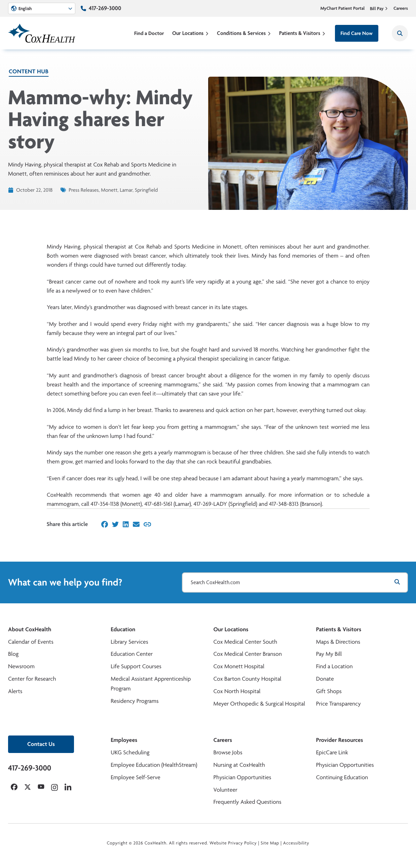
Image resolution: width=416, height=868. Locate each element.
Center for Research (32, 679)
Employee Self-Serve (135, 777)
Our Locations (191, 33)
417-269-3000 (105, 8)
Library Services (129, 642)
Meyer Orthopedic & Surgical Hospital (259, 704)
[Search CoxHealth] (400, 33)
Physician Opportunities (242, 777)
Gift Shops (329, 691)
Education (123, 629)
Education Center (132, 654)
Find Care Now (357, 33)
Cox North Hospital (237, 691)
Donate (325, 679)
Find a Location (334, 666)
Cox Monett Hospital (239, 666)
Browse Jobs (228, 752)
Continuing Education (342, 777)
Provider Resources (340, 740)
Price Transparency (338, 704)
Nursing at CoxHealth (239, 765)
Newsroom (21, 666)
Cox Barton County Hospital (248, 679)
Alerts (15, 691)
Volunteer (225, 790)
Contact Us (41, 744)
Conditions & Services (244, 33)
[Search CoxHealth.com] (295, 582)
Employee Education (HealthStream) (154, 765)
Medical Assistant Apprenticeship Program (151, 684)
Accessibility (296, 843)
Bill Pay (379, 8)
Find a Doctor (149, 33)
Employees (124, 740)
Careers (401, 8)
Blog (13, 654)
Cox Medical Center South (245, 642)
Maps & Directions (338, 642)
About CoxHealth (30, 629)
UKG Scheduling (130, 752)
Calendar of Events (31, 642)
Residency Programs (135, 701)
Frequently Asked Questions (248, 802)
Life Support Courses (136, 666)
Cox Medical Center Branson (248, 654)
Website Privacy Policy (233, 843)
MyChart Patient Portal (343, 8)
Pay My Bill (329, 654)
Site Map (270, 843)
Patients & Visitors (302, 33)
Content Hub (29, 71)
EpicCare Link (332, 752)
